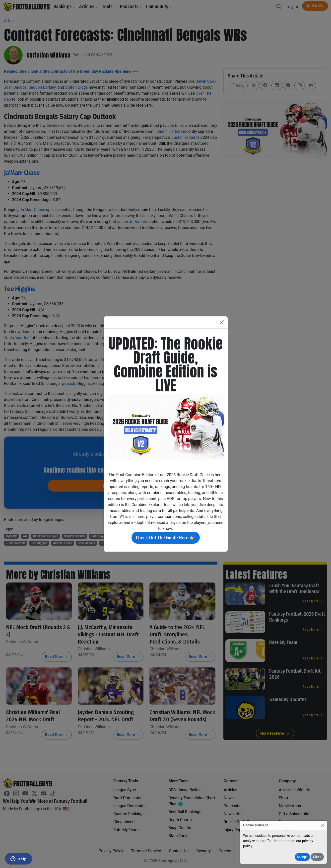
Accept (302, 857)
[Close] (323, 825)
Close (317, 857)
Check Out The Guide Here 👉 (166, 538)
